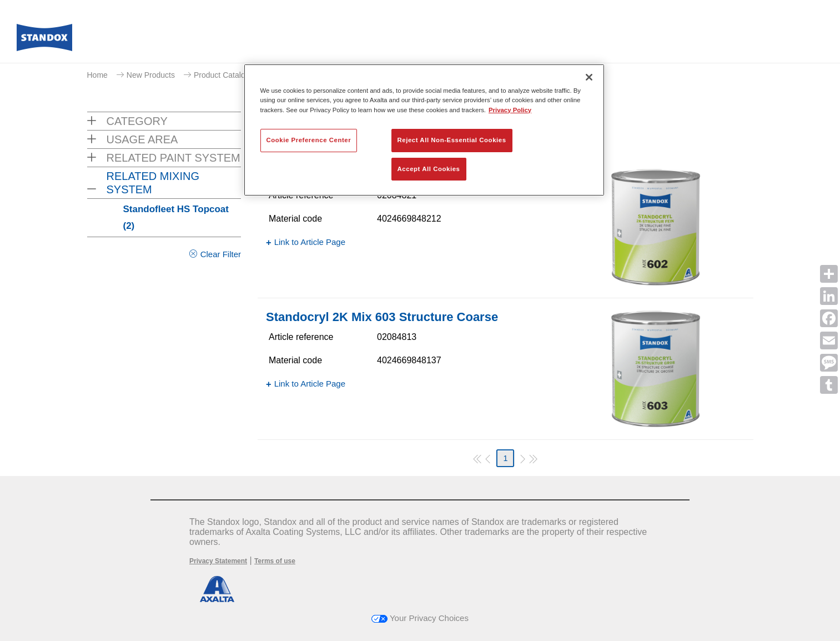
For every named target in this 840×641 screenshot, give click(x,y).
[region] (424, 130)
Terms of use (275, 561)
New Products (151, 75)
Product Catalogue (226, 75)
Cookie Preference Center (309, 140)
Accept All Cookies (429, 169)
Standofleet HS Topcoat (176, 217)
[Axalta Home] (44, 41)
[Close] (589, 77)
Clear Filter (221, 254)
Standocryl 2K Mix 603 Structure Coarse (382, 317)
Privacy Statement (218, 561)
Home (97, 75)
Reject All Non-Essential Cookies (452, 140)
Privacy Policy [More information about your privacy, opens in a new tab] (510, 110)
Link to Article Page (310, 242)
